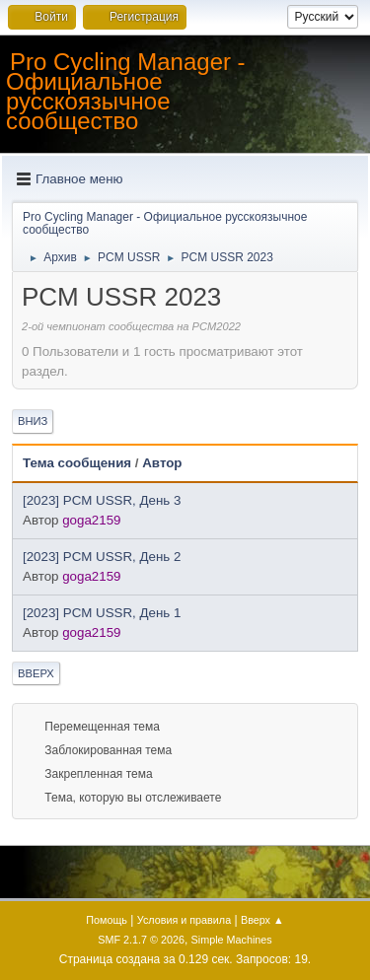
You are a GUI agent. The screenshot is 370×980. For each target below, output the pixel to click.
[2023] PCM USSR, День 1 (102, 613)
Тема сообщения (77, 463)
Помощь (107, 920)
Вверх (36, 673)
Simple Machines (232, 940)
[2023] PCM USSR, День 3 (102, 500)
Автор (162, 463)
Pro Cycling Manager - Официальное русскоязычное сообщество (126, 91)
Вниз (33, 421)
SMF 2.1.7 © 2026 (141, 940)
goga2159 (91, 520)
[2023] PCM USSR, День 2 (102, 557)
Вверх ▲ (262, 920)
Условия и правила (184, 920)
